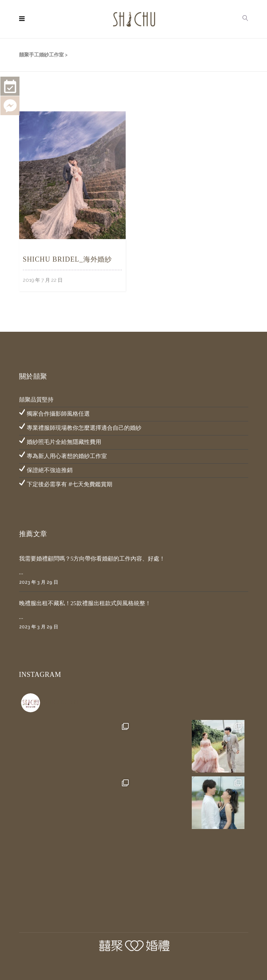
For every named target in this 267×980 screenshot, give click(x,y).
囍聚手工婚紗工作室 (41, 55)
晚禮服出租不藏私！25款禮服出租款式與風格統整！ (85, 603)
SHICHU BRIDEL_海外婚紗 (68, 259)
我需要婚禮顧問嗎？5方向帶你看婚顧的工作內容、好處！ (92, 559)
